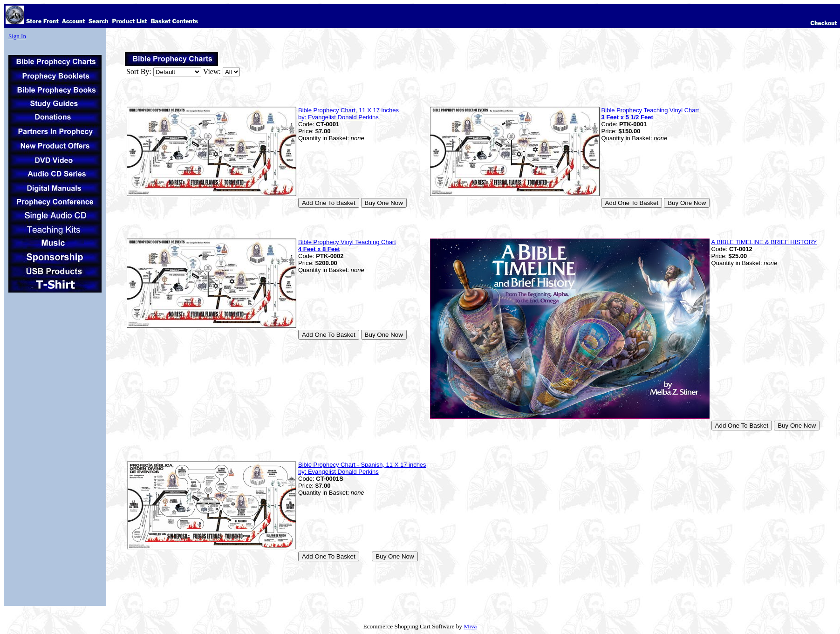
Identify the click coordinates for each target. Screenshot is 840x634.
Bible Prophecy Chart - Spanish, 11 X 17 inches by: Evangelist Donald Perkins (362, 468)
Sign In (17, 36)
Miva (470, 626)
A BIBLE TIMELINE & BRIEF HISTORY (764, 242)
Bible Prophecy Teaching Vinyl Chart (650, 114)
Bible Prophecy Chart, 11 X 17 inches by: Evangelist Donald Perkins (348, 114)
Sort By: (139, 72)
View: (212, 72)
